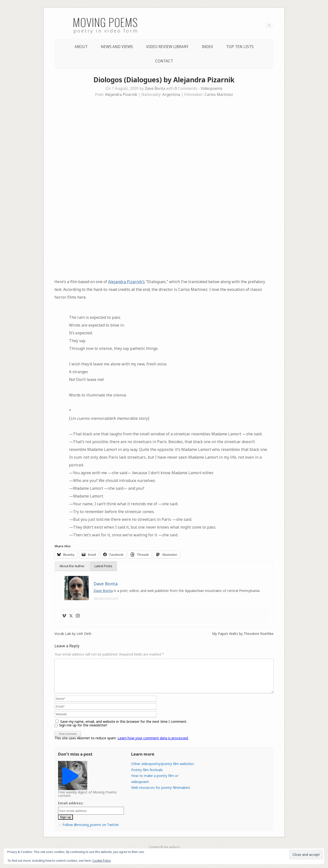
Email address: (71, 809)
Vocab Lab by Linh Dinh (73, 634)
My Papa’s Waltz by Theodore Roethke (243, 634)
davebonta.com (106, 598)
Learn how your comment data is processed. (153, 744)
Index (207, 47)
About (81, 47)
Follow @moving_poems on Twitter (91, 830)
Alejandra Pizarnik (121, 95)
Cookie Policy (102, 861)
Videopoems (212, 88)
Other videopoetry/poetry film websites (163, 770)
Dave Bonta (155, 88)
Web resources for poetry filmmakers (161, 793)
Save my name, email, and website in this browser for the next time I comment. (124, 727)
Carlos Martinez (219, 95)
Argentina (171, 95)
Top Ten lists (240, 47)
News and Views (117, 47)
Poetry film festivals (147, 776)
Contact (164, 61)
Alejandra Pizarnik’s (126, 282)
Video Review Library (167, 47)
